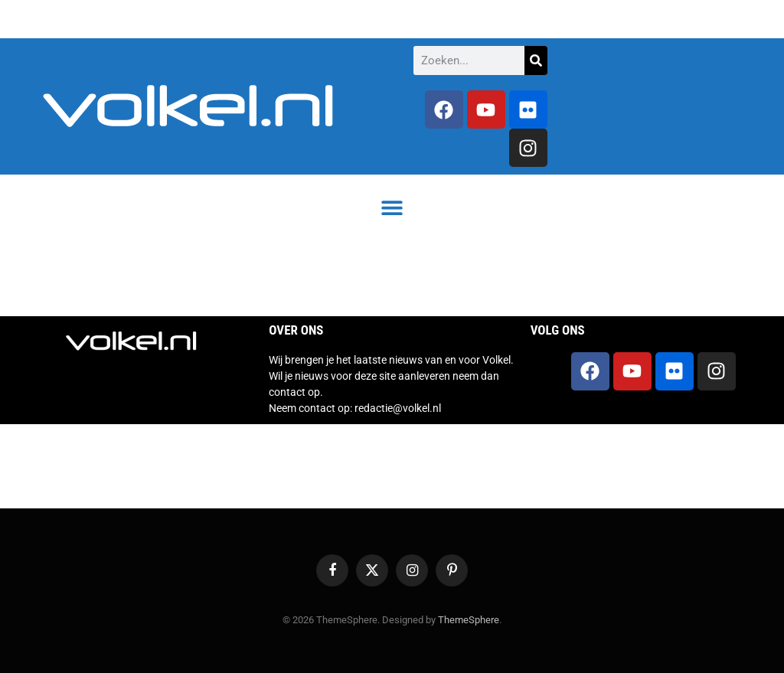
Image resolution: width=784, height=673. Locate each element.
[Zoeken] (536, 60)
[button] (392, 207)
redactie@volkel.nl (398, 408)
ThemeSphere (469, 620)
